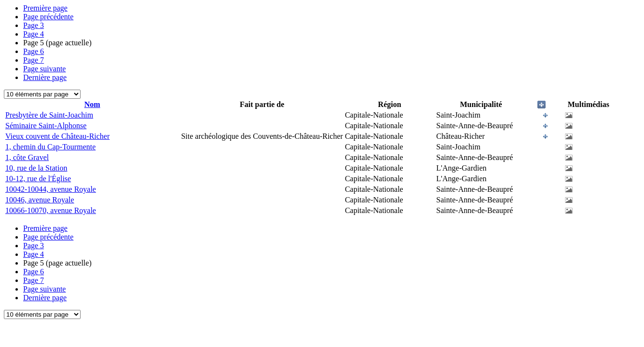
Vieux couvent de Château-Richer (57, 136)
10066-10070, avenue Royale (51, 210)
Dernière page (45, 77)
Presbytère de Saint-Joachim (49, 115)
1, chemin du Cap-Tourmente (50, 147)
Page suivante (44, 69)
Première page (45, 8)
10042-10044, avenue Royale (51, 189)
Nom (92, 104)
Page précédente (48, 17)
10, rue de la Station (36, 168)
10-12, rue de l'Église (38, 179)
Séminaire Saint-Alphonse (46, 126)
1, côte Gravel (27, 157)
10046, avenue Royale (40, 200)
